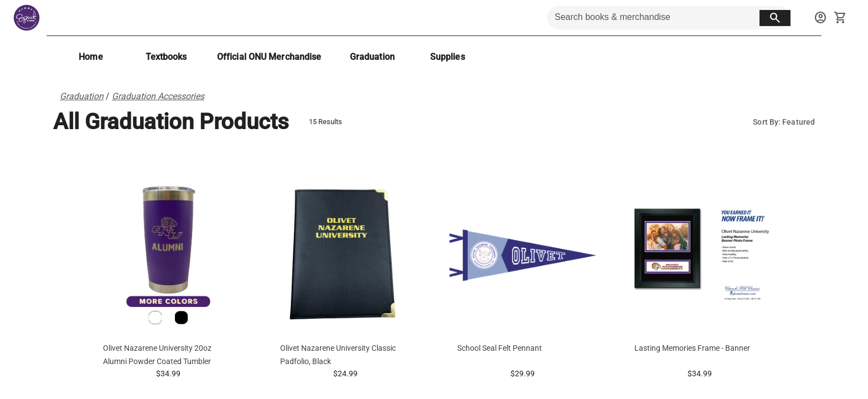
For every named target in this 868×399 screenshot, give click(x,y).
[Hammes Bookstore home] (27, 18)
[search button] (775, 18)
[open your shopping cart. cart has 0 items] (840, 18)
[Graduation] (372, 57)
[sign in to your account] (820, 18)
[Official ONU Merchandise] (269, 57)
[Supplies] (447, 57)
